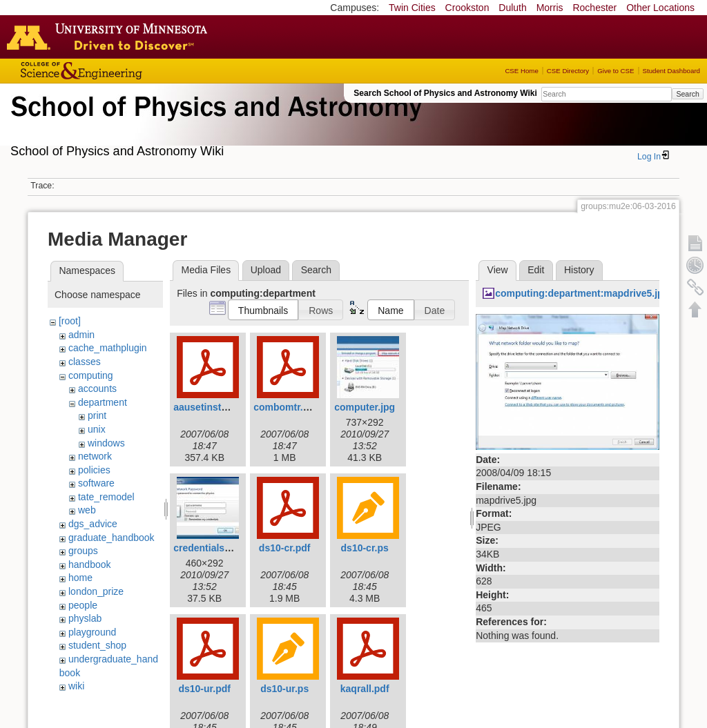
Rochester (594, 8)
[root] (70, 321)
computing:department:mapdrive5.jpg (582, 293)
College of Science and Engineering (124, 71)
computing (91, 375)
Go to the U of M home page (110, 37)
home (80, 578)
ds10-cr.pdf (285, 548)
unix (97, 429)
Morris (550, 8)
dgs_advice (93, 524)
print (97, 415)
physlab (85, 618)
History (579, 270)
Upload (266, 270)
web (87, 510)
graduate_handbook (112, 538)
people (83, 605)
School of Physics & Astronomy (214, 123)
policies (94, 470)
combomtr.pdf (285, 407)
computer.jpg (365, 407)
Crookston (467, 8)
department (103, 402)
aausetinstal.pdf (210, 407)
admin (81, 335)
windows (106, 443)
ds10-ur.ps (284, 689)
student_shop (97, 645)
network (95, 456)
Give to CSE (616, 71)
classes (85, 362)
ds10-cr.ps (365, 548)
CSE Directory (568, 71)
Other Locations (660, 8)
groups (83, 551)
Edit (536, 270)
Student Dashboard (671, 71)
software (96, 483)
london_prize (96, 591)
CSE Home (521, 71)
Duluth (512, 8)
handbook (90, 564)
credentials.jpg (207, 548)
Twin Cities (412, 8)
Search (687, 94)
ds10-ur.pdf (204, 689)
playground (92, 632)
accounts (97, 388)
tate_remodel (106, 497)
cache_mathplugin (108, 348)
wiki (76, 686)
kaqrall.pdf (365, 689)
